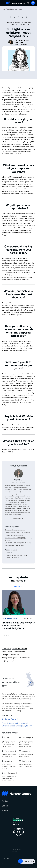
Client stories (24, 658)
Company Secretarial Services (15, 537)
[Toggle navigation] (3, 3)
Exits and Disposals (24, 540)
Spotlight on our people (15, 9)
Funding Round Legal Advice (14, 542)
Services (5, 801)
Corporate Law (10, 540)
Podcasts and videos (21, 661)
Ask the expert (7, 652)
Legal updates (7, 661)
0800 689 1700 (29, 861)
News (4, 9)
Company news (19, 652)
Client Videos (7, 649)
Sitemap (5, 810)
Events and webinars (20, 649)
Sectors (5, 806)
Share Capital (10, 552)
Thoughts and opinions (10, 658)
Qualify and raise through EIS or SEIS (17, 550)
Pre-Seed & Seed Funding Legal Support (15, 546)
